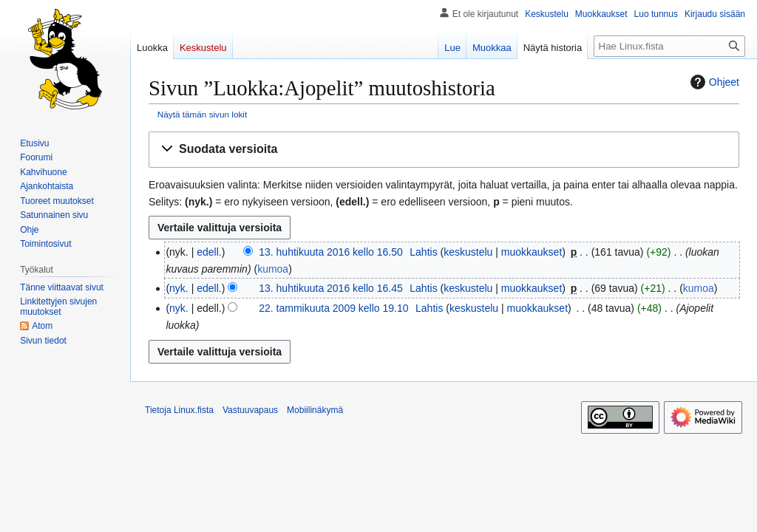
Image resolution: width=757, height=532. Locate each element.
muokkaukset (532, 252)
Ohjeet (713, 82)
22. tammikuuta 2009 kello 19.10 (333, 308)
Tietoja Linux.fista (179, 410)
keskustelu (468, 252)
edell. (209, 252)
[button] (444, 150)
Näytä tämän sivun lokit (202, 114)
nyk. (179, 288)
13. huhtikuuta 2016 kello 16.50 (331, 252)
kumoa (273, 269)
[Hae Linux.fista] (669, 46)
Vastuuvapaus (250, 410)
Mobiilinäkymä (315, 410)
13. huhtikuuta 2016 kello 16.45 (331, 288)
